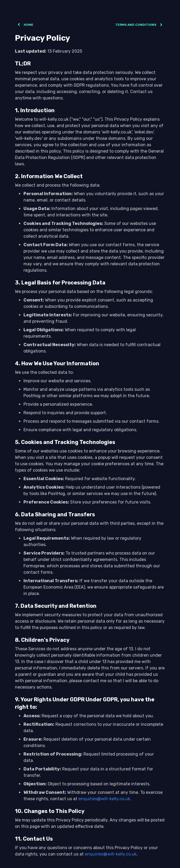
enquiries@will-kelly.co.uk (104, 799)
